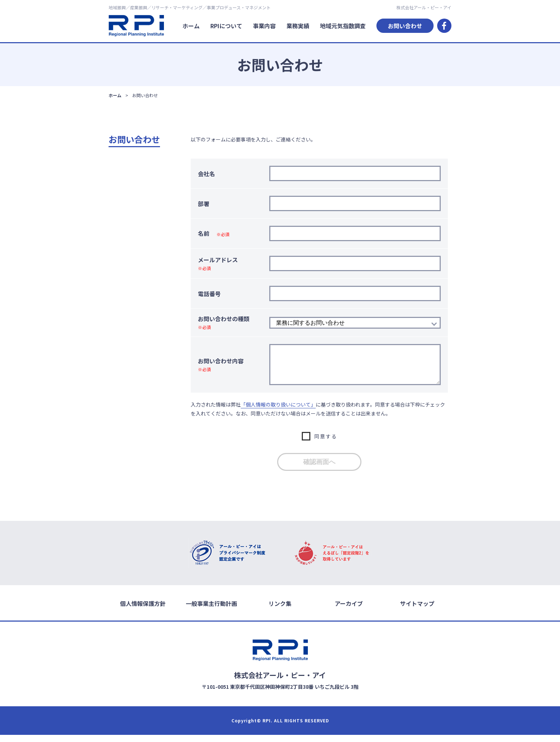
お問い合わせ (405, 26)
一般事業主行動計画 (211, 611)
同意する (326, 443)
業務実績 (298, 26)
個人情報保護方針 (143, 611)
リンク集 (280, 611)
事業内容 (264, 26)
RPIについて (226, 26)
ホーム (191, 26)
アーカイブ (349, 611)
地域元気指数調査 (343, 26)
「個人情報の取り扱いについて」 (278, 412)
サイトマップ (417, 611)
